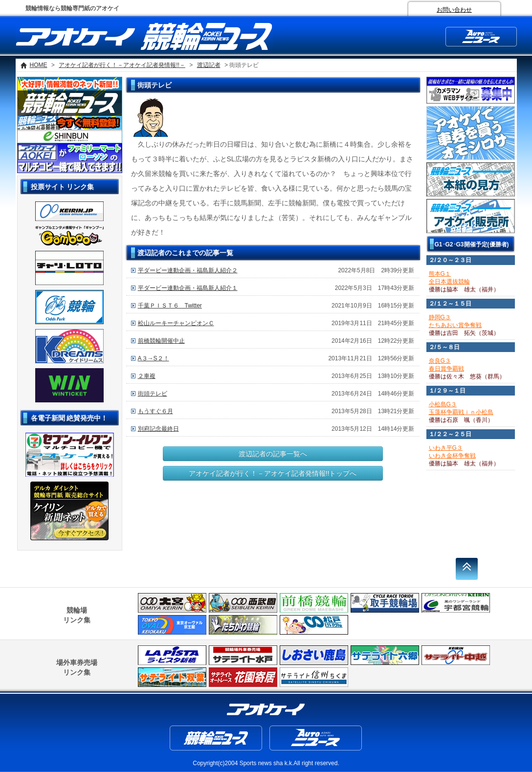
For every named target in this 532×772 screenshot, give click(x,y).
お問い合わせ (454, 10)
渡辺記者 (209, 65)
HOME (39, 65)
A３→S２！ (154, 358)
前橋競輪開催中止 (161, 341)
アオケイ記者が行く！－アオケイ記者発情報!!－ (122, 65)
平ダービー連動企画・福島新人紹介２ (188, 270)
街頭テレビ (153, 394)
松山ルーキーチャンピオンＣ (176, 323)
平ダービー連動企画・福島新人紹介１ (188, 288)
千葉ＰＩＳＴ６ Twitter (170, 306)
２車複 (147, 376)
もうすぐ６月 (155, 411)
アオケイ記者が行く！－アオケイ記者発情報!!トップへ (273, 473)
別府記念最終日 (158, 429)
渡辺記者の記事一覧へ (273, 454)
